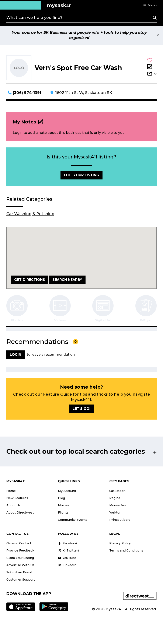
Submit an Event (19, 572)
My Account (67, 491)
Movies (63, 505)
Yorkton (115, 512)
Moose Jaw (118, 505)
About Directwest (20, 512)
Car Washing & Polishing (30, 214)
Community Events (73, 520)
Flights (63, 512)
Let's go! (81, 409)
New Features (17, 498)
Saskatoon (117, 491)
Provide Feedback (20, 550)
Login (18, 133)
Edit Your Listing (81, 175)
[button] (150, 5)
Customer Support (21, 580)
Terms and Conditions (126, 550)
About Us (13, 505)
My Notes (24, 122)
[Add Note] (152, 67)
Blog (61, 498)
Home (11, 491)
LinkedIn (67, 565)
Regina (115, 498)
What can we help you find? (34, 18)
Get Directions (30, 280)
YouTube (67, 558)
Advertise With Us (20, 565)
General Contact (19, 543)
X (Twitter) (68, 550)
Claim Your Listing (20, 558)
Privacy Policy (120, 543)
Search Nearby (67, 280)
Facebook (68, 543)
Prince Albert (120, 520)
